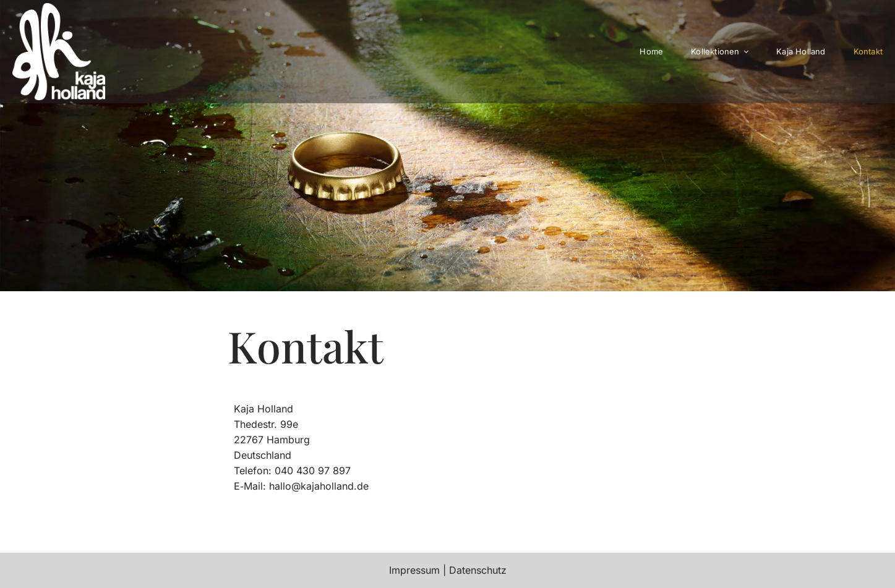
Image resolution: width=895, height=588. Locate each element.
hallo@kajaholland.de (319, 486)
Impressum (414, 570)
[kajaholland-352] (59, 8)
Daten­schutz (478, 570)
